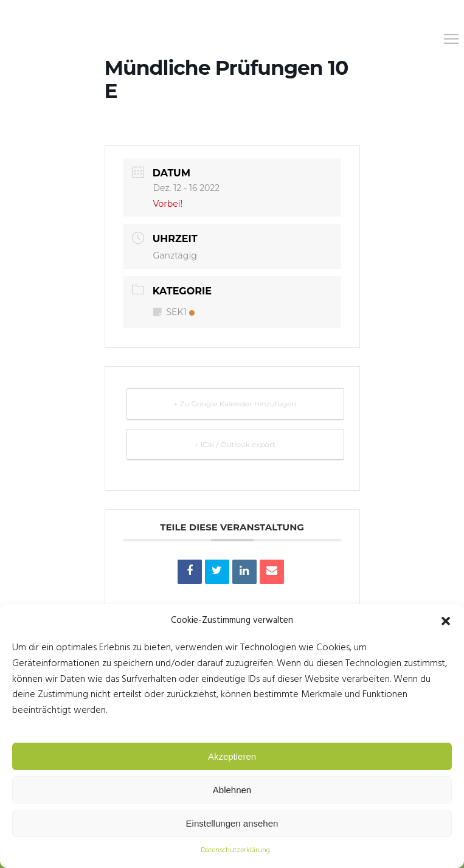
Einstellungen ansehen (232, 823)
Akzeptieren (232, 756)
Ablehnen (232, 790)
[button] (446, 621)
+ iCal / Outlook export (235, 444)
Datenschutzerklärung (235, 850)
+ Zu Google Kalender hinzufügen (235, 404)
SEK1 (174, 312)
